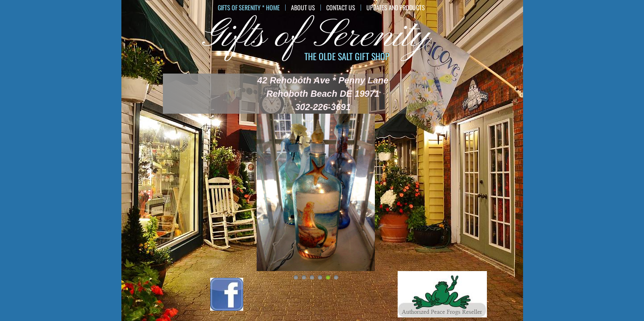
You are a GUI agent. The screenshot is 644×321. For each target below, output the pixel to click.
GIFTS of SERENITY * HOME (249, 8)
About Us (303, 8)
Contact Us (341, 8)
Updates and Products (396, 8)
